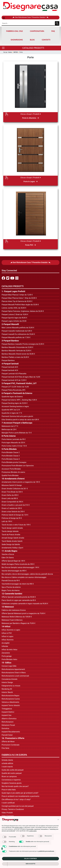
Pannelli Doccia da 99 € (11, 581)
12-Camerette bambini (12, 594)
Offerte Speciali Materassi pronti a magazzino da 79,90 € (23, 613)
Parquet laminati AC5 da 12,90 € (14, 380)
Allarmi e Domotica (9, 719)
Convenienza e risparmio (11, 780)
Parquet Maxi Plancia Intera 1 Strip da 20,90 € (19, 298)
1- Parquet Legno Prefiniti (13, 291)
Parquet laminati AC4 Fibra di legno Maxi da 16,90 (21, 377)
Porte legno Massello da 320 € (13, 443)
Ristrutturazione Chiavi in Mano (14, 673)
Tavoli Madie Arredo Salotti (12, 541)
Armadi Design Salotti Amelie (13, 538)
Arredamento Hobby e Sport (12, 548)
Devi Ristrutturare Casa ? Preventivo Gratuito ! (30, 17)
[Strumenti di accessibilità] (2, 849)
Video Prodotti (7, 813)
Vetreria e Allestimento (10, 702)
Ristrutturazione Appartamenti (13, 669)
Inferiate (5, 646)
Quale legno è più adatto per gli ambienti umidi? (20, 793)
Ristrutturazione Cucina (11, 699)
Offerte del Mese (8, 742)
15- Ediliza (6, 663)
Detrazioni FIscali (8, 725)
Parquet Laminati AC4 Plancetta (14, 374)
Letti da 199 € (7, 521)
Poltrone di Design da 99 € (12, 518)
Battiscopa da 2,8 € (9, 429)
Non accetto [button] (30, 864)
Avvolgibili (6, 643)
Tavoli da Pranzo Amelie (11, 535)
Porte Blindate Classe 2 (11, 452)
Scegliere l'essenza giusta (12, 783)
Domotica (5, 728)
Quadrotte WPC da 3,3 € (11, 410)
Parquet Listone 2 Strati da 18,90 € (15, 314)
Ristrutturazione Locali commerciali (15, 676)
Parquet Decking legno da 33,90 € (15, 403)
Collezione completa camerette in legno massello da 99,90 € (25, 604)
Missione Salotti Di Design (12, 485)
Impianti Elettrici (8, 712)
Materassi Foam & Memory (12, 620)
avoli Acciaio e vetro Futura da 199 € (17, 525)
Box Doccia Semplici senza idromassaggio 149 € (20, 567)
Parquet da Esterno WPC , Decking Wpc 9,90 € (19, 400)
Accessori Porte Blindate (11, 469)
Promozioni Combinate (10, 745)
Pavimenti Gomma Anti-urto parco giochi (17, 416)
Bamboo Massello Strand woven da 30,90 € (18, 354)
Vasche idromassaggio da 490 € (14, 571)
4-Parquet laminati (10, 364)
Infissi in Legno (7, 636)
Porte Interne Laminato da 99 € (14, 439)
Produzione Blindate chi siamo (13, 472)
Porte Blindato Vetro (9, 659)
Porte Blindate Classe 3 (11, 456)
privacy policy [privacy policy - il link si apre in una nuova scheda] (19, 827)
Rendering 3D (7, 689)
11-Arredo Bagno (9, 551)
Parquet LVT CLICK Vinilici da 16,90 (15, 387)
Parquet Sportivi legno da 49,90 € (14, 318)
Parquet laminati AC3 (10, 367)
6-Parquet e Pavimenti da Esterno (17, 393)
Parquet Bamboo (8, 360)
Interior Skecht (7, 692)
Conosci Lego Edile (9, 666)
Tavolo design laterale (10, 531)
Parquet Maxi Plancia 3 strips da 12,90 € (17, 295)
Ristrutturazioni (8, 722)
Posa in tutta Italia (9, 790)
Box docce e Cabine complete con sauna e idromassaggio (24, 577)
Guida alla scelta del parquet (13, 770)
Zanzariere (6, 653)
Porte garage (7, 656)
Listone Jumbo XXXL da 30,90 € (14, 308)
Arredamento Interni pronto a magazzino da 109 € (21, 482)
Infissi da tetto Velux (9, 650)
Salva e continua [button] (30, 859)
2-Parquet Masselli (10, 324)
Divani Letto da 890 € (10, 498)
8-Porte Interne (9, 436)
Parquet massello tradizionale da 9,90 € (17, 331)
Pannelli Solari (7, 735)
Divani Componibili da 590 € (12, 502)
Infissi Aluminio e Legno (11, 630)
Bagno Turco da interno (11, 590)
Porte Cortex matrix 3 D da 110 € (14, 446)
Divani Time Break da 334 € (12, 492)
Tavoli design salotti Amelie (12, 528)
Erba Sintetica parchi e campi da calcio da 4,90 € (20, 420)
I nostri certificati (8, 803)
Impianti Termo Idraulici (11, 705)
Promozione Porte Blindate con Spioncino (18, 466)
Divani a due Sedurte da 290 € (13, 512)
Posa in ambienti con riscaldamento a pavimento (20, 796)
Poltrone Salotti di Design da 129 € (15, 515)
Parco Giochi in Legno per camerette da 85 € (19, 600)
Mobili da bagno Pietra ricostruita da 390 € (18, 564)
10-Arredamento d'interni (13, 479)
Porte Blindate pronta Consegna (14, 462)
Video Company (8, 816)
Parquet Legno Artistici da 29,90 (14, 321)
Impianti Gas (7, 715)
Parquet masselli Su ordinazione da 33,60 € (18, 334)
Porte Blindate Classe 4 (11, 459)
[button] (58, 820)
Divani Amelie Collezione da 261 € (15, 489)
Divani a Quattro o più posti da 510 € (16, 505)
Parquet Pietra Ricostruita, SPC (14, 390)
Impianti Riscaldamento (11, 732)
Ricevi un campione (9, 777)
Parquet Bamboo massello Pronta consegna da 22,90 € (23, 344)
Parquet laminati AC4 (10, 370)
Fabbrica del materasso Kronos (14, 610)
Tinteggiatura (7, 709)
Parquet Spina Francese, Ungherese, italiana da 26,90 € (23, 311)
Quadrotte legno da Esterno (12, 397)
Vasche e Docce (8, 554)
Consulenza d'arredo (10, 679)
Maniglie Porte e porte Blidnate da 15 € (17, 433)
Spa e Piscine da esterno (11, 587)
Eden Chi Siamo (8, 558)
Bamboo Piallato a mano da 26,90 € (15, 357)
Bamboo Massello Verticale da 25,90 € (16, 351)
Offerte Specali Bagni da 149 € (13, 561)
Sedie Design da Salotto (11, 544)
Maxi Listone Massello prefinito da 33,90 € (18, 328)
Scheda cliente (7, 760)
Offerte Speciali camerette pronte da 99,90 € (19, 597)
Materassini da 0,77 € (10, 426)
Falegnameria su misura (11, 686)
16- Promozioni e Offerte (13, 738)
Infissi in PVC (7, 633)
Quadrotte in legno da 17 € (12, 413)
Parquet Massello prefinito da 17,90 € (16, 337)
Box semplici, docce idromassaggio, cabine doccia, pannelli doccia (27, 574)
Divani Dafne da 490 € (10, 495)
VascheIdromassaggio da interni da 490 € (18, 584)
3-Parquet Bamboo (10, 341)
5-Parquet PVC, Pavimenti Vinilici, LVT (19, 383)
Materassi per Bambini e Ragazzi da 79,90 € (18, 623)
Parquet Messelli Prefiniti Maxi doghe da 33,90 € (20, 305)
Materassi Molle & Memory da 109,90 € (17, 617)
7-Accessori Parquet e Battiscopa (17, 423)
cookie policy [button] (33, 831)
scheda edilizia (7, 763)
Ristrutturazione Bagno (10, 696)
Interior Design (7, 682)
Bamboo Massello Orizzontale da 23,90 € (17, 347)
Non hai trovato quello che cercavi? (15, 786)
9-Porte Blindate (9, 449)
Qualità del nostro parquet (12, 773)
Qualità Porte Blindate (10, 475)
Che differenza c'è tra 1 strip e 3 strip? (16, 799)
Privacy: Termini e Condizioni (13, 809)
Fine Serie (5, 748)
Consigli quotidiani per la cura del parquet (18, 806)
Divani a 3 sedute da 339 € (12, 508)
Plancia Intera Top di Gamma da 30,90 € (17, 301)
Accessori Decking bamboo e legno (15, 406)
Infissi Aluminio (8, 640)
